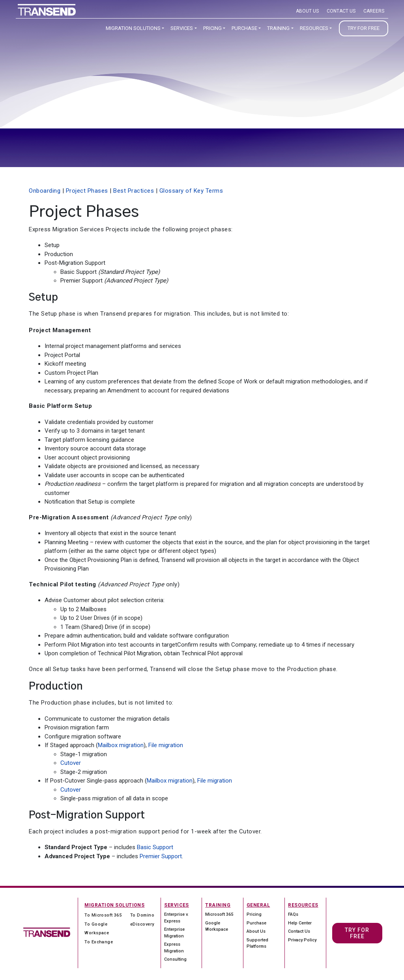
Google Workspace (217, 926)
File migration (166, 745)
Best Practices (134, 191)
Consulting (175, 959)
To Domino (142, 915)
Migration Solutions (133, 28)
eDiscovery (142, 924)
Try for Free (364, 28)
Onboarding (45, 191)
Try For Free (357, 933)
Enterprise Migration (174, 933)
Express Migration (174, 948)
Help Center (300, 923)
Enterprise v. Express (176, 918)
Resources (314, 28)
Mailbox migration (121, 745)
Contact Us (341, 11)
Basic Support (155, 847)
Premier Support (161, 856)
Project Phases (87, 191)
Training (278, 28)
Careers (374, 11)
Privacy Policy (302, 940)
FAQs (293, 914)
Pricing (212, 28)
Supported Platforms (257, 943)
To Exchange (99, 942)
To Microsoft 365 (103, 915)
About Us (307, 11)
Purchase (244, 28)
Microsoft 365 (219, 914)
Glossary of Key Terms (191, 191)
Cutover (71, 763)
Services (182, 28)
